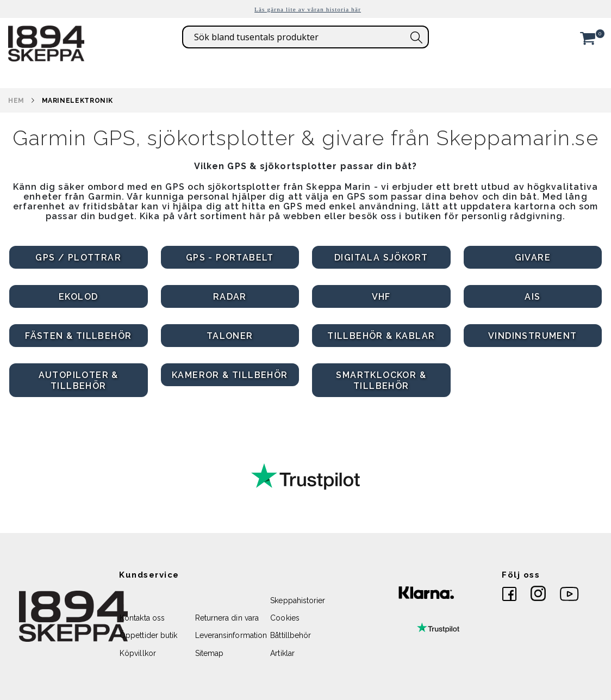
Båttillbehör (291, 635)
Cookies (285, 618)
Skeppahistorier (298, 600)
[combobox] (305, 37)
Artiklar (282, 653)
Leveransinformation (231, 635)
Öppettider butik (148, 635)
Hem (16, 101)
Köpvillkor (138, 653)
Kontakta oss (142, 618)
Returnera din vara (227, 618)
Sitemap (209, 653)
